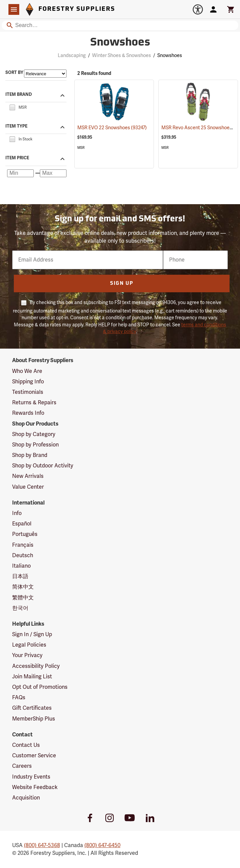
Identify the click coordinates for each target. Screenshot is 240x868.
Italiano (21, 566)
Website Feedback (35, 787)
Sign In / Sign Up (32, 634)
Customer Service (34, 756)
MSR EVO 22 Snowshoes (112, 128)
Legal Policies (29, 645)
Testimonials (28, 392)
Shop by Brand (30, 455)
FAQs (19, 698)
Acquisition (26, 798)
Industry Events (31, 777)
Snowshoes (170, 56)
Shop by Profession (35, 445)
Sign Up (122, 284)
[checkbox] (12, 107)
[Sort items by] (45, 74)
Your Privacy (27, 655)
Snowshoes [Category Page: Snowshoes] (120, 43)
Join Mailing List (32, 677)
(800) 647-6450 (102, 845)
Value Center (28, 487)
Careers (22, 766)
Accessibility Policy (36, 666)
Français (23, 545)
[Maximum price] (53, 173)
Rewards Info (28, 413)
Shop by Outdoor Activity (43, 466)
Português (25, 534)
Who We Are (27, 371)
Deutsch (23, 555)
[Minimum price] (20, 173)
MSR (81, 148)
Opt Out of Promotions (40, 687)
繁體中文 (23, 598)
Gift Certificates (32, 708)
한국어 (20, 608)
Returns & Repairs (34, 403)
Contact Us (26, 745)
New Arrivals (28, 476)
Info (17, 513)
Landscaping (72, 56)
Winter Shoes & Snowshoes (122, 56)
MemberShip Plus (34, 719)
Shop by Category (34, 434)
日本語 (20, 576)
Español (22, 524)
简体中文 (23, 587)
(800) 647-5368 (42, 845)
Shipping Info (28, 382)
